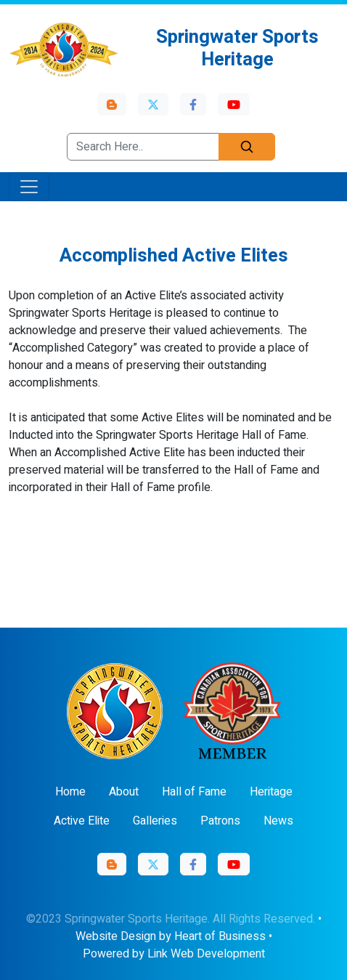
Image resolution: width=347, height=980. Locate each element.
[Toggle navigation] (29, 187)
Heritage (271, 792)
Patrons (220, 821)
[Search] (247, 147)
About (124, 792)
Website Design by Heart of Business (171, 936)
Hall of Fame (194, 792)
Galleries (155, 821)
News (278, 821)
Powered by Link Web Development (174, 954)
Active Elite (82, 821)
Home (70, 792)
